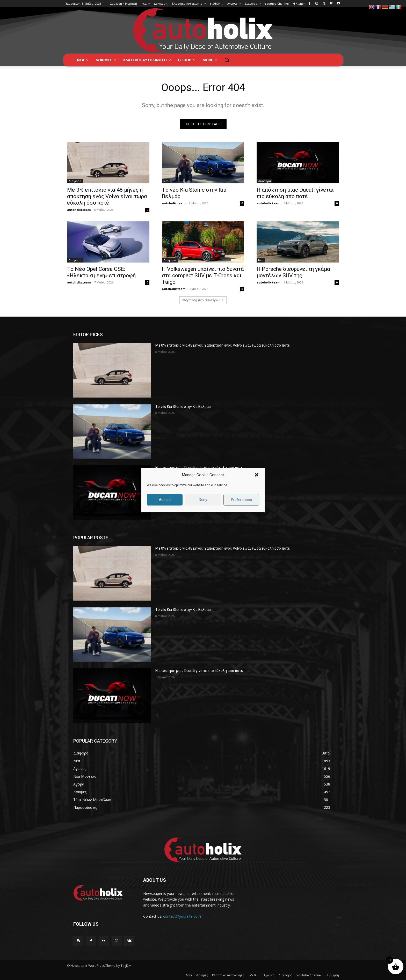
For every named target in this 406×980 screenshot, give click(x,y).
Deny (203, 500)
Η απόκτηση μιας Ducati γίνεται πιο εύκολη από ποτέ (295, 193)
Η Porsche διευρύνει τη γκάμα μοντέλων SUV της (293, 272)
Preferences (241, 500)
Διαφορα (75, 181)
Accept (165, 500)
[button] (257, 475)
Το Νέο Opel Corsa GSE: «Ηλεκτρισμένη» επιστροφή (101, 272)
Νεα (166, 181)
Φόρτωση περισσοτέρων (203, 300)
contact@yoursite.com (182, 916)
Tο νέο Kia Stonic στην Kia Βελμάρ (183, 407)
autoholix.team (79, 210)
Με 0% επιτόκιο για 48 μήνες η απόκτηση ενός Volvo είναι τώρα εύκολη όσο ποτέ (107, 196)
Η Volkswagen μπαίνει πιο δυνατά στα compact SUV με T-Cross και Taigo (203, 275)
